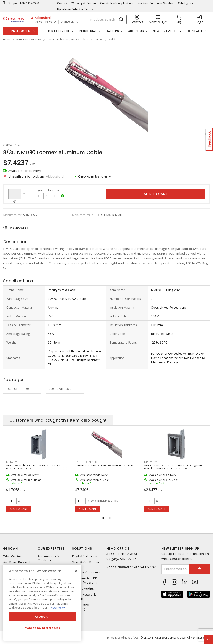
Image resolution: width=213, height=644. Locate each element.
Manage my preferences (42, 628)
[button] (103, 518)
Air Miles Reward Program (16, 564)
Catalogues (186, 3)
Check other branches (93, 176)
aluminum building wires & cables (68, 39)
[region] (42, 603)
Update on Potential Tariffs (75, 9)
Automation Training (81, 606)
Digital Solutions (85, 556)
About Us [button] (136, 31)
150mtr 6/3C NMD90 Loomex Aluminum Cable (104, 465)
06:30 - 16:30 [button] (43, 22)
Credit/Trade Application (116, 3)
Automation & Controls (48, 558)
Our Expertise (51, 548)
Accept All (42, 616)
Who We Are (13, 556)
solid (112, 39)
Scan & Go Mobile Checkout (86, 564)
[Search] (106, 19)
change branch (70, 22)
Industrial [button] (88, 31)
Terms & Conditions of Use (123, 638)
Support (14, 3)
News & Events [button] (165, 31)
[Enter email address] (175, 569)
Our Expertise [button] (58, 31)
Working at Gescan (84, 3)
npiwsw (12, 462)
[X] (76, 571)
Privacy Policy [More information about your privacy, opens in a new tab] (56, 608)
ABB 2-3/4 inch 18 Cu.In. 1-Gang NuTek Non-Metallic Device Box (34, 467)
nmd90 (99, 39)
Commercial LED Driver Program (85, 580)
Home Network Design (84, 596)
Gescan (11, 548)
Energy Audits (83, 588)
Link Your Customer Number (155, 3)
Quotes (62, 3)
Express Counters (86, 572)
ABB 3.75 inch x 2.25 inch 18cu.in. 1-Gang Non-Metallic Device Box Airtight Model (173, 467)
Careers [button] (112, 31)
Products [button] (21, 31)
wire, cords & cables (29, 39)
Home (7, 39)
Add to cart (156, 194)
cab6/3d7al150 (86, 462)
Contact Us (197, 31)
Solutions (82, 548)
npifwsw (150, 462)
